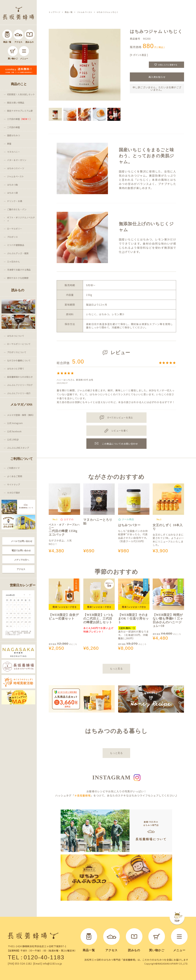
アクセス (21, 569)
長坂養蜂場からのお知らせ (20, 377)
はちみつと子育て (16, 369)
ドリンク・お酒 (15, 201)
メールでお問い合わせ (22, 541)
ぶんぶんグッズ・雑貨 (18, 253)
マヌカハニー (13, 152)
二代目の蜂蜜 (13, 127)
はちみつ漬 (12, 193)
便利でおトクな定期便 (18, 278)
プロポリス (12, 237)
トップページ (55, 12)
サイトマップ (13, 484)
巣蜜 (9, 144)
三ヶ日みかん (13, 262)
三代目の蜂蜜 (19, 119)
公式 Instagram (15, 423)
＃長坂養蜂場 (82, 795)
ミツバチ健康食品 (16, 245)
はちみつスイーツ (16, 168)
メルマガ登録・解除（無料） (21, 415)
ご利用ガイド (13, 468)
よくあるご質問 (15, 476)
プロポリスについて (17, 352)
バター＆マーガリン (17, 160)
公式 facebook (14, 431)
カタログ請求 (13, 493)
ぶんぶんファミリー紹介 (19, 393)
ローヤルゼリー (15, 229)
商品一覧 (69, 12)
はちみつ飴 (12, 185)
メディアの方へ (22, 560)
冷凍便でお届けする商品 (19, 270)
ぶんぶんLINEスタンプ (18, 448)
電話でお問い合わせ (21, 550)
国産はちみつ (13, 135)
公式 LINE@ (13, 439)
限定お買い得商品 (16, 103)
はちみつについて (16, 336)
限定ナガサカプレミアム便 (20, 111)
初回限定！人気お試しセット (21, 94)
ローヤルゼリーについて (19, 344)
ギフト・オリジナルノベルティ (21, 219)
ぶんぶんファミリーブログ (20, 385)
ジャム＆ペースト (15, 176)
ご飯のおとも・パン (17, 209)
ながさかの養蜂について (19, 360)
